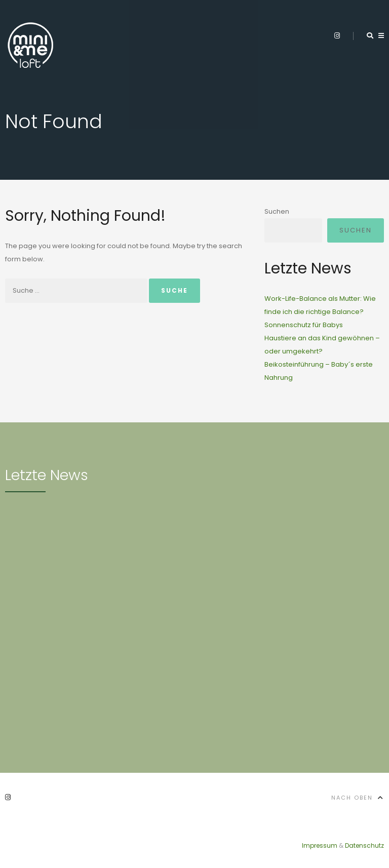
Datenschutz (364, 845)
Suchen (277, 211)
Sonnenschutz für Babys (304, 325)
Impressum (320, 845)
